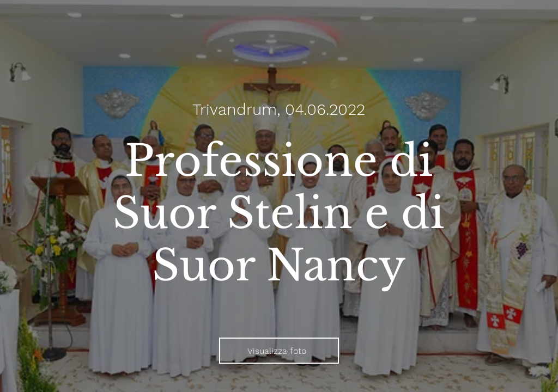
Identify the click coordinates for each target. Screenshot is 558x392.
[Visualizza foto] (279, 351)
